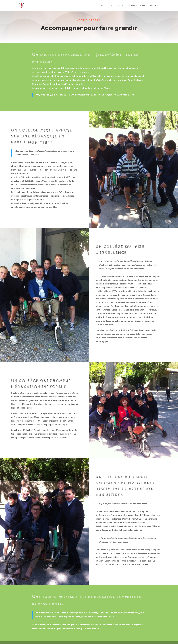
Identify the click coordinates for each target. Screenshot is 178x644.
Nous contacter (137, 5)
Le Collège (107, 5)
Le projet (120, 5)
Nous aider (155, 5)
